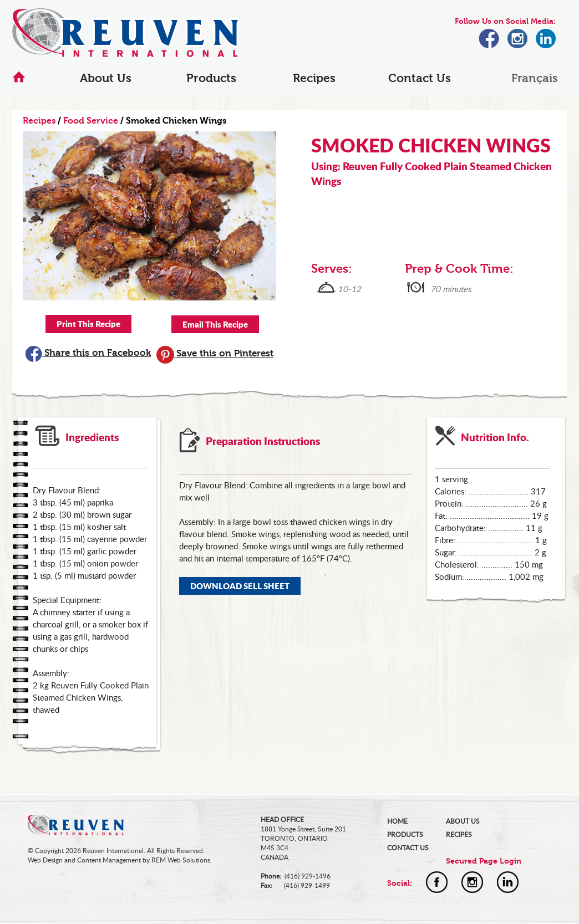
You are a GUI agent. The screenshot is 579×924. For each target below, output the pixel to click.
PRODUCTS (405, 834)
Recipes (314, 78)
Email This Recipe (215, 324)
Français (535, 78)
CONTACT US (408, 848)
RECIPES (459, 834)
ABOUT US (463, 821)
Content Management (109, 860)
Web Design (45, 860)
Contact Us (420, 78)
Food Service (91, 121)
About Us (106, 78)
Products (211, 78)
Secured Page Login (484, 861)
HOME (397, 821)
